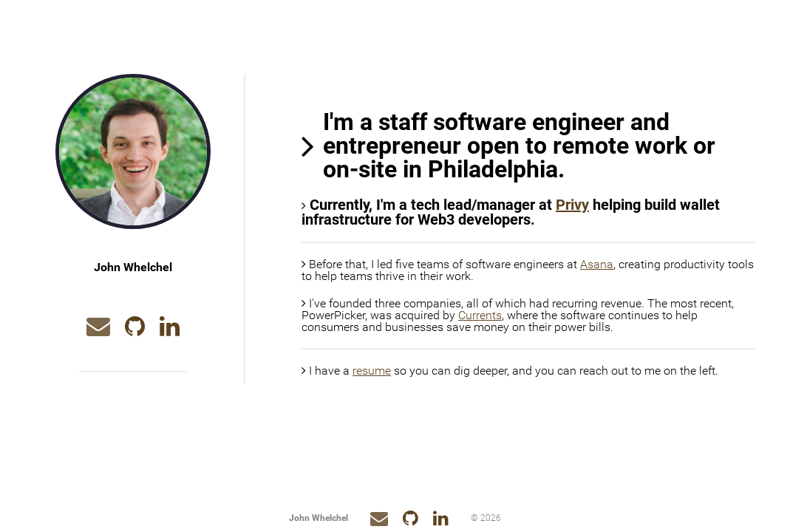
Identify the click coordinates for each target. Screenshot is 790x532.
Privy (572, 205)
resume (372, 371)
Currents (480, 315)
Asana (597, 264)
